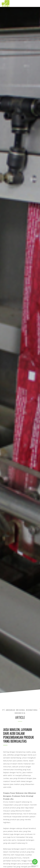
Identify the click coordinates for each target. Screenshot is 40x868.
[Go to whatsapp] (35, 862)
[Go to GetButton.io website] (35, 866)
